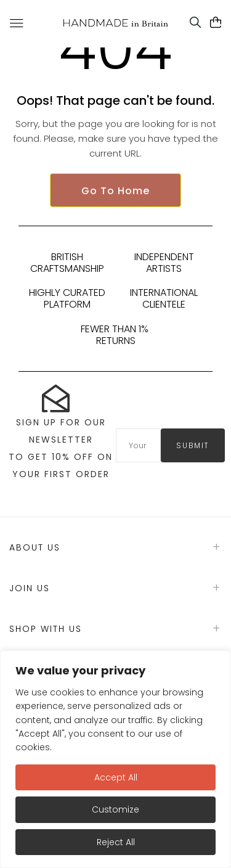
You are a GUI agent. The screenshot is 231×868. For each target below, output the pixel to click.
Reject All (116, 842)
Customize (115, 809)
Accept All (116, 777)
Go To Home (115, 191)
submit (193, 445)
